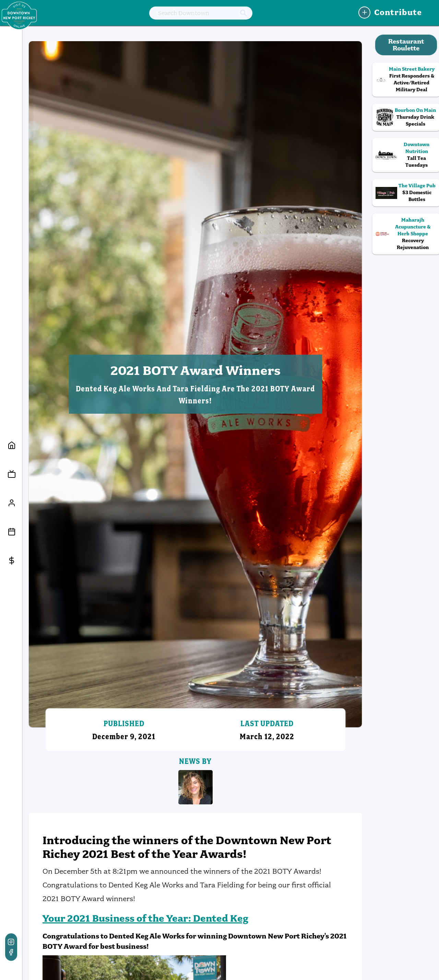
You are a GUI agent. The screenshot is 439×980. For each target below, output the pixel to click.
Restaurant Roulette (406, 45)
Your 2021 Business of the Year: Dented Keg (145, 918)
